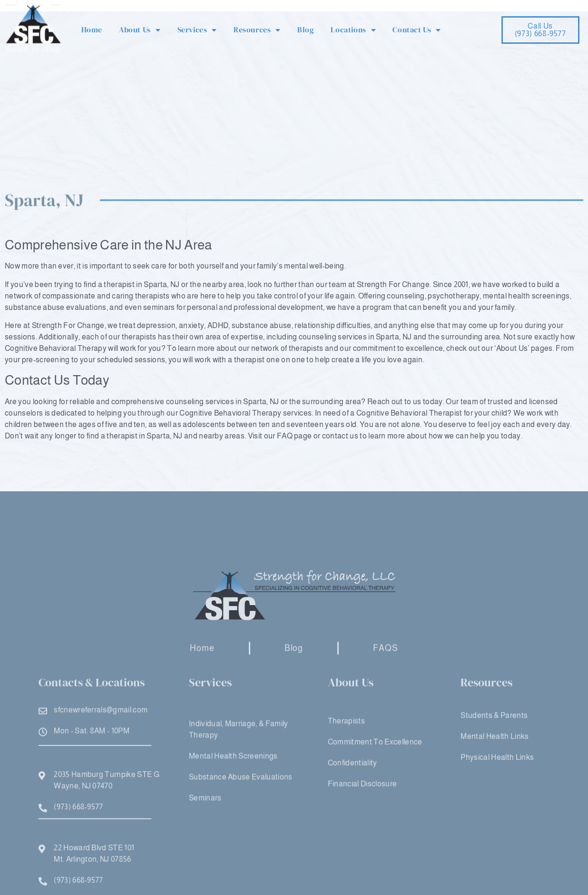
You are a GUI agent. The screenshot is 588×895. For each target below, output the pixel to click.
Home (92, 30)
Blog (306, 30)
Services (197, 30)
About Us (140, 30)
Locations (353, 30)
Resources (257, 30)
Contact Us (417, 30)
